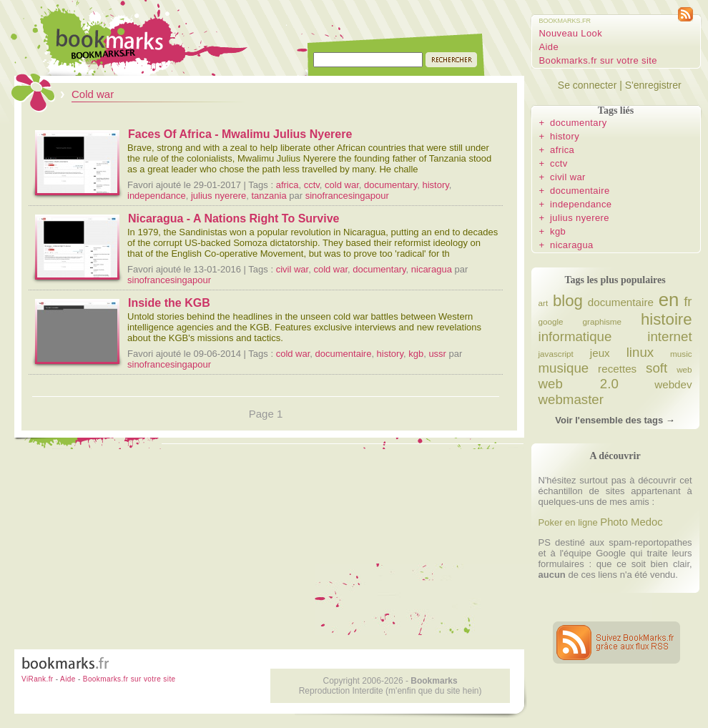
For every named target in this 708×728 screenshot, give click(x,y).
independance (157, 196)
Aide (549, 47)
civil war (292, 269)
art (544, 303)
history (435, 185)
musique (564, 368)
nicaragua (432, 269)
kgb (416, 354)
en (669, 300)
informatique (575, 336)
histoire (667, 319)
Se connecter (587, 85)
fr (688, 301)
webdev (673, 384)
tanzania (269, 196)
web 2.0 (579, 384)
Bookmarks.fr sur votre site (598, 60)
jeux (600, 353)
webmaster (571, 399)
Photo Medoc (631, 522)
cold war (342, 185)
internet (669, 336)
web (684, 369)
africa (287, 185)
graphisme (603, 321)
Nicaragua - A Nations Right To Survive (233, 218)
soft (657, 368)
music (681, 354)
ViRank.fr (38, 679)
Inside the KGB (169, 303)
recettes (617, 369)
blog (568, 301)
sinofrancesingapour (347, 196)
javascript (556, 354)
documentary (390, 185)
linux (640, 352)
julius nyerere (218, 196)
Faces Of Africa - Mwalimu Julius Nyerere (240, 134)
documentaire (344, 354)
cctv (312, 185)
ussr (437, 354)
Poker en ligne (568, 522)
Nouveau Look (571, 33)
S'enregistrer (653, 85)
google (551, 321)
